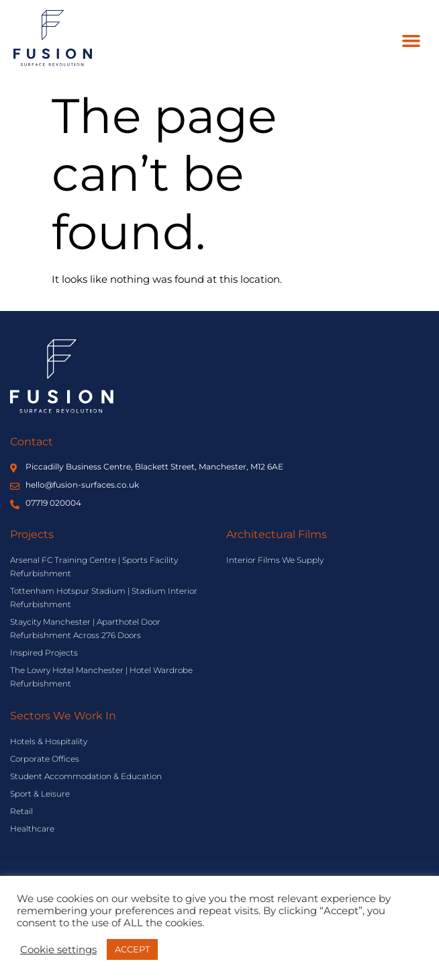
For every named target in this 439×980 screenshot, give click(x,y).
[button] (411, 41)
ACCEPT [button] (132, 949)
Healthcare (32, 829)
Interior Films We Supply (275, 560)
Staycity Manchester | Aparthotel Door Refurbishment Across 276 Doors (85, 628)
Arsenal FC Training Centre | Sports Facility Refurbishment (94, 567)
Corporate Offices (45, 759)
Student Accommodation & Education (86, 776)
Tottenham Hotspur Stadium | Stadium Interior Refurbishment (104, 597)
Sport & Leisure (40, 794)
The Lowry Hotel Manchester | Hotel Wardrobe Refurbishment (101, 677)
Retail (21, 811)
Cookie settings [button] (58, 950)
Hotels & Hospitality (49, 741)
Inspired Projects (44, 653)
